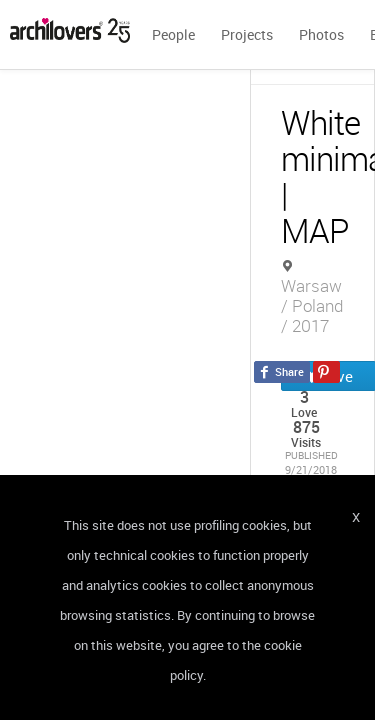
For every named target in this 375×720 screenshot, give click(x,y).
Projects (247, 34)
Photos (321, 34)
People (173, 34)
